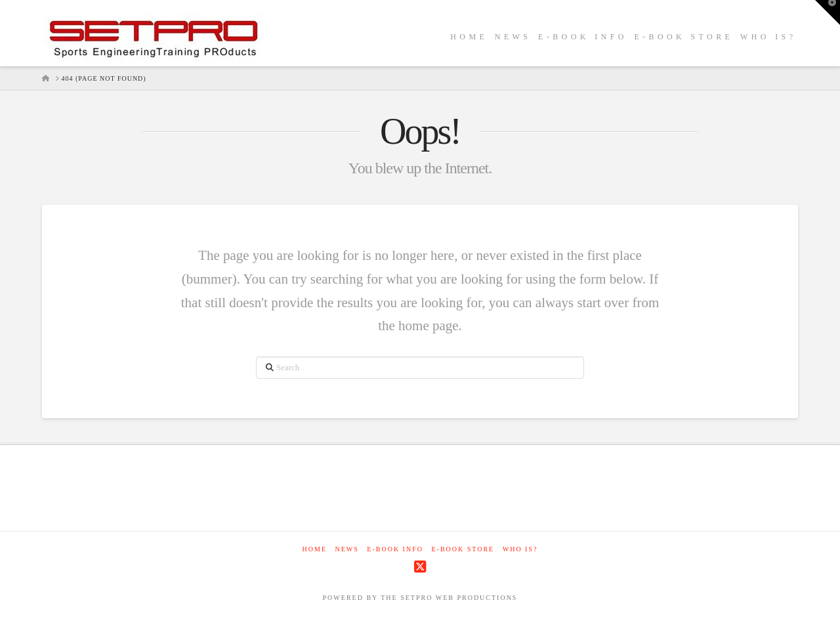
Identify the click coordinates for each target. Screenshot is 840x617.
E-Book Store (463, 549)
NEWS (347, 549)
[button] (828, 12)
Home (315, 549)
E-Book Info (395, 549)
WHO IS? (520, 549)
